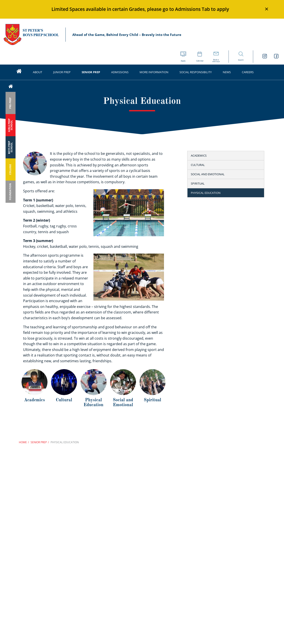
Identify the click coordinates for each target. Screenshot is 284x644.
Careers (248, 72)
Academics (199, 156)
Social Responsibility (196, 72)
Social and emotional (208, 174)
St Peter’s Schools (31, 35)
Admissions (120, 72)
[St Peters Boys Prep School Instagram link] (265, 57)
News (227, 72)
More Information (154, 72)
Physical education (206, 193)
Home (23, 442)
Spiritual (198, 183)
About (37, 72)
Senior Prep (91, 72)
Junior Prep (62, 72)
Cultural (198, 165)
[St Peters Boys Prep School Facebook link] (276, 57)
